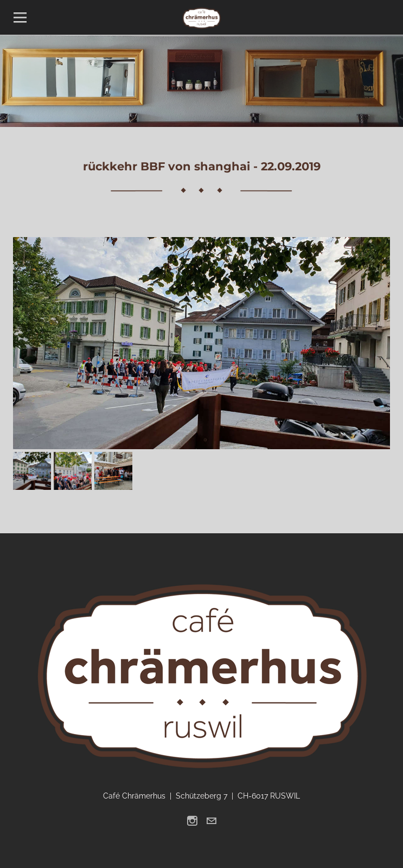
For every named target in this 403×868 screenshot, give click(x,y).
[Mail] (211, 821)
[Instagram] (192, 821)
